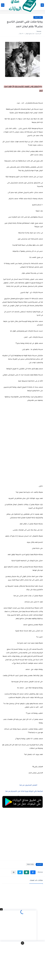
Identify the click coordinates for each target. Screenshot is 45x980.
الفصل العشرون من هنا (28, 785)
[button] (33, 872)
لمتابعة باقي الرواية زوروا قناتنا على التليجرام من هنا (24, 791)
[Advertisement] (22, 446)
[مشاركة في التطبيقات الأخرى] (14, 872)
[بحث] (3, 5)
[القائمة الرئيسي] (42, 5)
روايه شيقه (38, 17)
